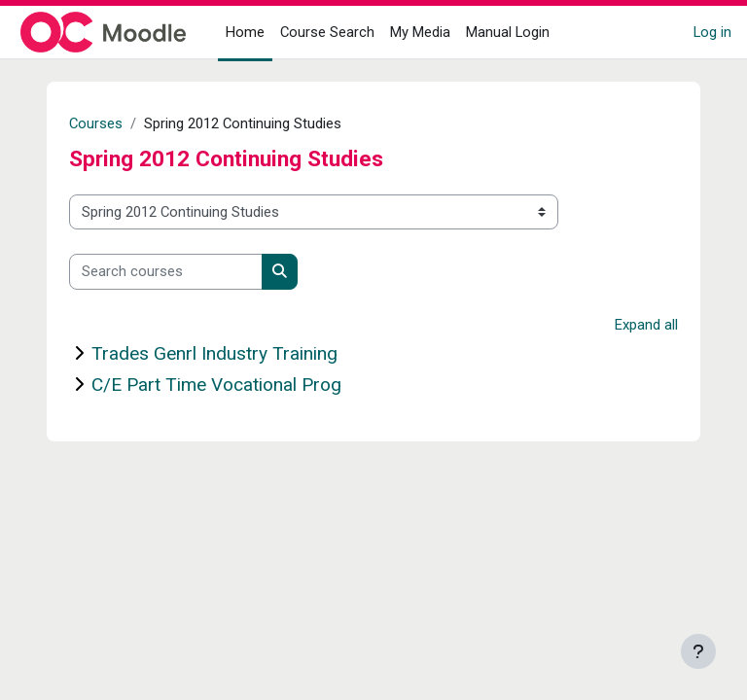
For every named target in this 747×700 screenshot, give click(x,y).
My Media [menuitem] (420, 32)
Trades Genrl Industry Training (214, 353)
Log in (712, 32)
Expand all (646, 325)
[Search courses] (166, 271)
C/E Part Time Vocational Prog (216, 385)
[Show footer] (698, 651)
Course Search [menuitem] (327, 32)
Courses (96, 123)
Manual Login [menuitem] (508, 32)
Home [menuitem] (245, 32)
